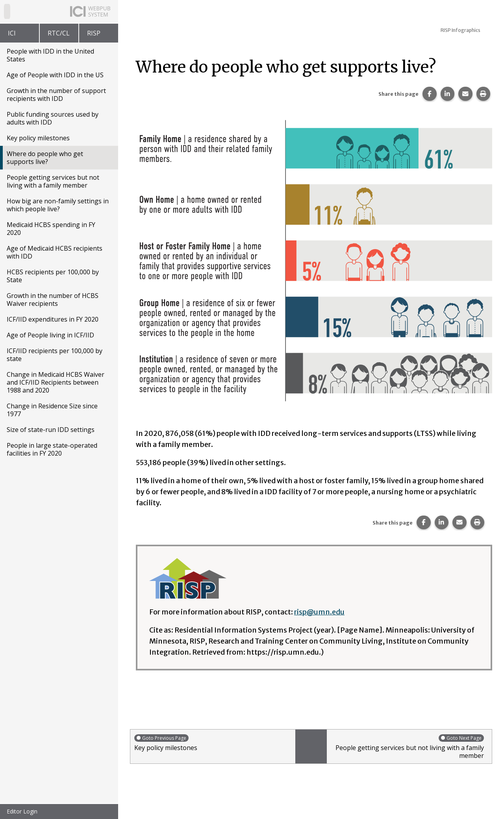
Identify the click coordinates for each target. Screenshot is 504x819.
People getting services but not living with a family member (53, 181)
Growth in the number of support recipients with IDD (56, 95)
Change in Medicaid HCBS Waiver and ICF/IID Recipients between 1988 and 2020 (56, 382)
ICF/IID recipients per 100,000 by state (55, 355)
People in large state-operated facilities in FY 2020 (52, 449)
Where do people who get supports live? (45, 158)
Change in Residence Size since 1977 (52, 410)
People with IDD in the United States (50, 55)
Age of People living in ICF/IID (50, 335)
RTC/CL (59, 33)
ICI (12, 33)
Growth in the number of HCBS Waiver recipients (53, 300)
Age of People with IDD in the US (55, 75)
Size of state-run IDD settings (51, 430)
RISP (94, 33)
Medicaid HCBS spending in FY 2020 (51, 229)
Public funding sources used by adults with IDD (53, 118)
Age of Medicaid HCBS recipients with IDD (55, 252)
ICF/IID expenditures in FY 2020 (53, 319)
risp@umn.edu (319, 612)
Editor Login (22, 811)
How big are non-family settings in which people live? (58, 205)
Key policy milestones (38, 138)
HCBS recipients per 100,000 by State (53, 276)
